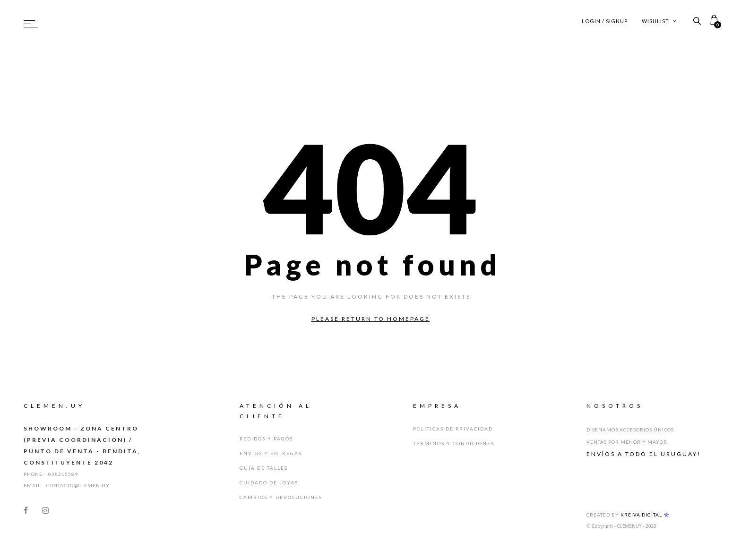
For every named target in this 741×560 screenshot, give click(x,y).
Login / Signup (605, 21)
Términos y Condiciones (454, 443)
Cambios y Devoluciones (281, 497)
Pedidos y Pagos (266, 439)
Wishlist (659, 21)
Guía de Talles (264, 468)
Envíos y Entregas (271, 453)
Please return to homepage (371, 319)
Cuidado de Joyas (269, 482)
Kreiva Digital (645, 515)
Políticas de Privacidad (453, 429)
